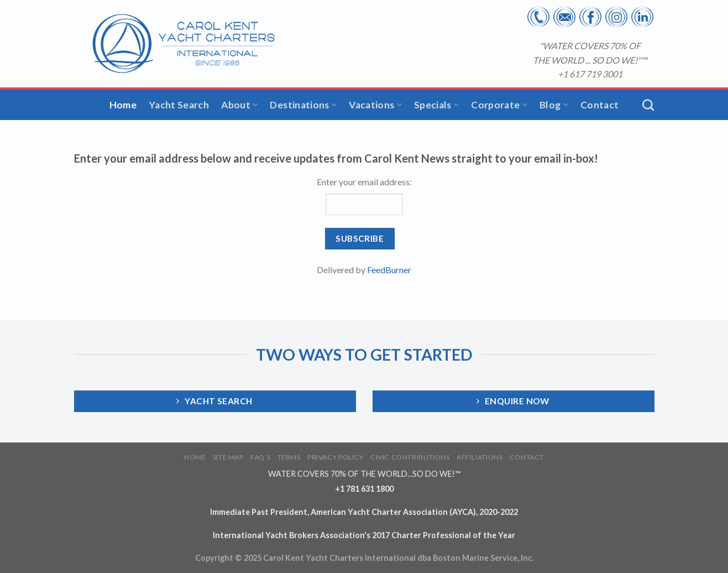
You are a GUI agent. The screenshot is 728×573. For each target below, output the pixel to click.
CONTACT (527, 457)
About (239, 105)
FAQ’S (260, 457)
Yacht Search (179, 105)
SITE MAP (228, 457)
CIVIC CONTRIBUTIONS (410, 457)
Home (123, 105)
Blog (554, 105)
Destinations (303, 105)
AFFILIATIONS (480, 457)
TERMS (289, 457)
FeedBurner (389, 270)
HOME (195, 457)
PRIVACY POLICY (336, 457)
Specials (436, 105)
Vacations (375, 105)
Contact (599, 105)
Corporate (499, 105)
